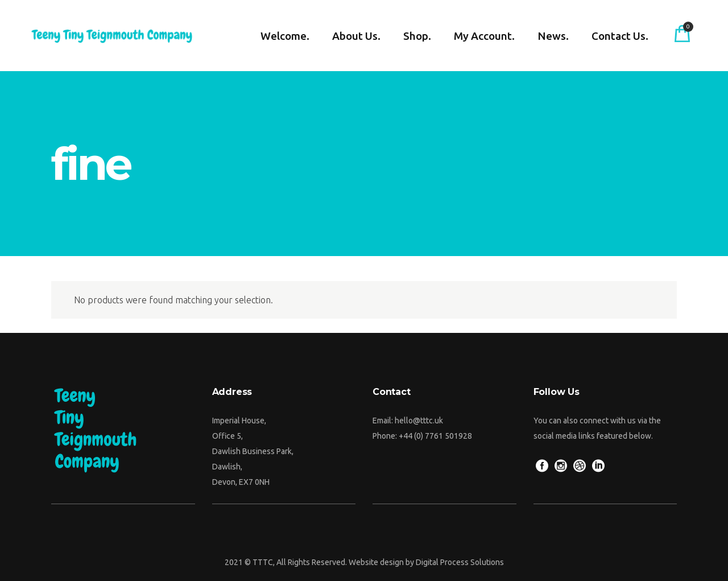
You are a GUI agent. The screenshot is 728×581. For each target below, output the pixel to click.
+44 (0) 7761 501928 (435, 436)
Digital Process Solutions (460, 562)
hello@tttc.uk (419, 421)
